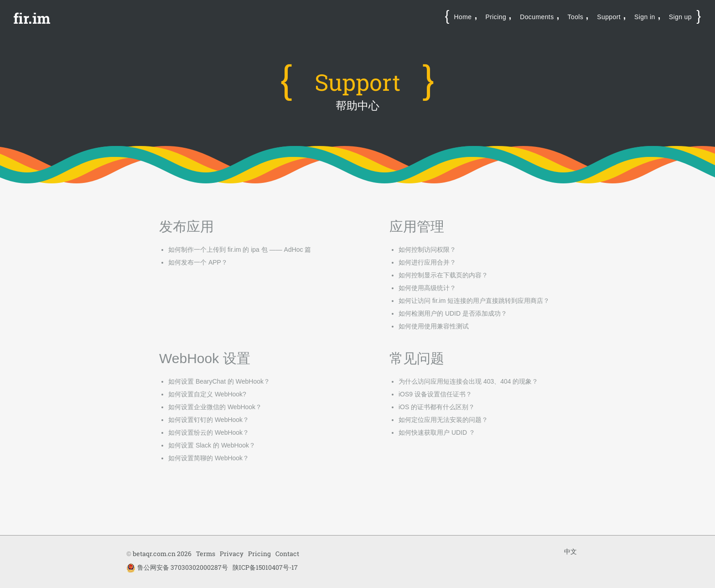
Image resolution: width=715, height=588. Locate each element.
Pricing (496, 17)
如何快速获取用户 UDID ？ (437, 432)
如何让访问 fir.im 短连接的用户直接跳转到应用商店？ (474, 301)
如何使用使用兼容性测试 (434, 326)
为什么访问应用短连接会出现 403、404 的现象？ (469, 381)
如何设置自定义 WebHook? (207, 394)
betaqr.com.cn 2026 (162, 554)
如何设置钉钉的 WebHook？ (209, 420)
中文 (570, 551)
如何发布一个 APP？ (198, 262)
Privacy (232, 554)
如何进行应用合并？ (427, 262)
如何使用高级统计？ (427, 288)
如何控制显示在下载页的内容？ (443, 275)
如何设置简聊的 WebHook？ (209, 458)
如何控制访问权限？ (427, 250)
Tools (576, 17)
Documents (537, 17)
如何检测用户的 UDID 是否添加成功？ (453, 313)
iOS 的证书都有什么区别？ (437, 407)
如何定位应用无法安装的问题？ (443, 420)
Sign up (680, 17)
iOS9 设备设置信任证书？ (435, 394)
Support (609, 17)
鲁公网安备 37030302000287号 (177, 568)
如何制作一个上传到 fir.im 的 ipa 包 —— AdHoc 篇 (240, 250)
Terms (206, 554)
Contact (287, 554)
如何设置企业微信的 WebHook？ (215, 407)
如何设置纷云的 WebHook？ (209, 432)
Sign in (645, 17)
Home (463, 17)
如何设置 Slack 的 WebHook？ (212, 445)
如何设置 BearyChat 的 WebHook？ (219, 381)
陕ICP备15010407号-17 (265, 567)
